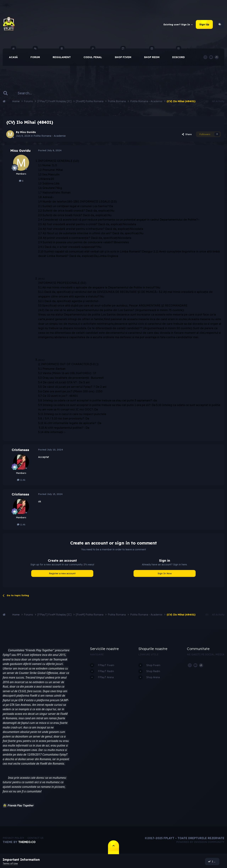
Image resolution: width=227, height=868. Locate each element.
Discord (178, 54)
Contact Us (35, 838)
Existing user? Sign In (178, 25)
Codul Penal (93, 54)
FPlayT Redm (106, 672)
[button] (5, 806)
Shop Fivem (123, 54)
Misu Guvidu (28, 132)
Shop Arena (153, 678)
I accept (214, 861)
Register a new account (62, 574)
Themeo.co (27, 842)
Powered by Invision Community (200, 842)
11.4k (21, 480)
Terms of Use (10, 863)
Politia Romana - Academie (50, 136)
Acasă (13, 54)
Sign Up (204, 25)
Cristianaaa (20, 450)
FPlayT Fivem (106, 666)
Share (187, 134)
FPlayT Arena (106, 678)
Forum (35, 54)
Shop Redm (152, 54)
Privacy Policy (13, 838)
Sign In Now (165, 574)
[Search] (28, 93)
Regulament (62, 54)
